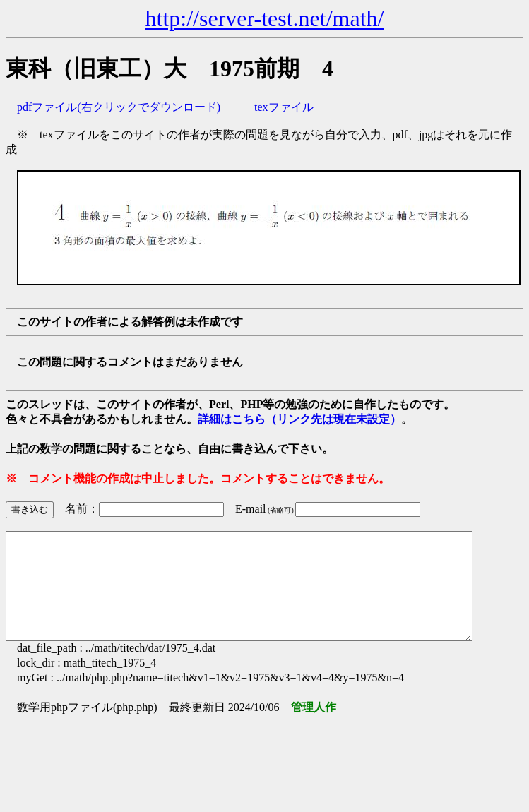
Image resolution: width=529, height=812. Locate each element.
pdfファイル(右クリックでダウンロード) (119, 107)
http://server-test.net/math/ (265, 18)
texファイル (284, 107)
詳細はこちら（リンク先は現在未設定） (299, 419)
